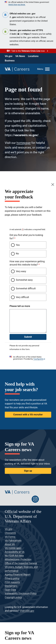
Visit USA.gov (27, 611)
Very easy (21, 271)
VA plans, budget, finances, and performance (21, 569)
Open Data (10, 590)
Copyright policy (13, 597)
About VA (10, 544)
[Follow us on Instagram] (35, 499)
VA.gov (9, 56)
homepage (24, 143)
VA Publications (13, 540)
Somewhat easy (24, 280)
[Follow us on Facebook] (17, 499)
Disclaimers (11, 586)
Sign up (28, 471)
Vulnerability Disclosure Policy (21, 593)
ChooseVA (10, 533)
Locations (33, 56)
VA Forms (10, 537)
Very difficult (22, 297)
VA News (20, 56)
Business (10, 61)
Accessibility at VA (15, 552)
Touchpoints (38, 359)
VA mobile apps (13, 548)
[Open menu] (44, 69)
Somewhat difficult (26, 288)
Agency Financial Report (18, 575)
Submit (28, 337)
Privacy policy (12, 578)
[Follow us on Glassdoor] (44, 499)
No (17, 254)
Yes (18, 245)
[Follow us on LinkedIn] (26, 499)
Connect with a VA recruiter (28, 415)
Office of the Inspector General (21, 563)
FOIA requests (12, 582)
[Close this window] (53, 184)
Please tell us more (20, 306)
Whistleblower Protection (18, 559)
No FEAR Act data (14, 556)
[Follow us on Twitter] (8, 499)
